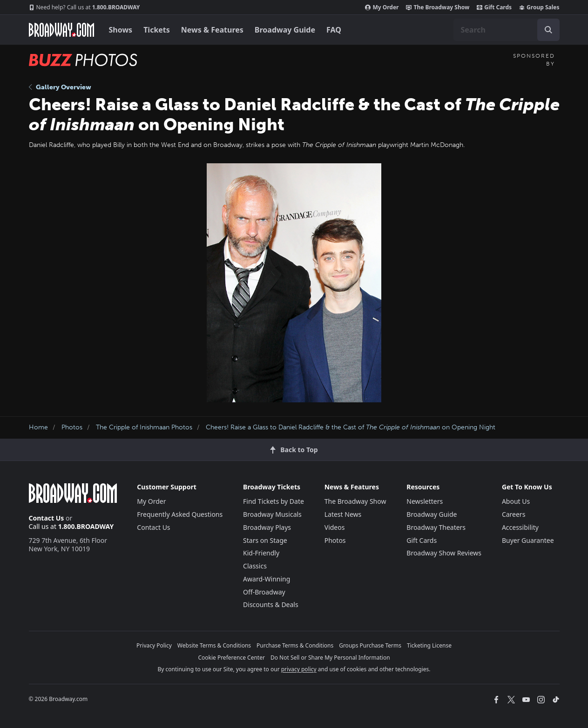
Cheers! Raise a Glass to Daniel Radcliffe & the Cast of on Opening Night (351, 427)
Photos (72, 427)
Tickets (157, 30)
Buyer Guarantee (528, 540)
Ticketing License (429, 645)
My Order (382, 7)
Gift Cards (494, 7)
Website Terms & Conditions (214, 645)
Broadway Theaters (436, 527)
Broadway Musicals (272, 514)
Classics (255, 566)
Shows (121, 30)
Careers (514, 514)
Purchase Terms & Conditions (295, 645)
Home (38, 427)
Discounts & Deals (271, 604)
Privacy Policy (154, 645)
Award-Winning (267, 579)
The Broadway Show (438, 7)
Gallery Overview (60, 87)
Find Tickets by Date (274, 501)
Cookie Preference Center (231, 658)
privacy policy (299, 669)
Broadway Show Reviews (444, 553)
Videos (335, 527)
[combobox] (507, 30)
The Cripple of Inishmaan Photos (144, 427)
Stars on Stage (265, 540)
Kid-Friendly (261, 553)
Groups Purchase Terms (370, 645)
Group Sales (539, 7)
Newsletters (425, 501)
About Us (516, 501)
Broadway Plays (267, 527)
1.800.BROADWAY (84, 7)
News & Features (212, 30)
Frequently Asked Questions (180, 514)
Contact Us (47, 518)
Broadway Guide (285, 30)
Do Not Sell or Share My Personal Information (330, 658)
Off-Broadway (264, 592)
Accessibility (520, 527)
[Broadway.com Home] (61, 30)
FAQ (334, 30)
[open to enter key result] (548, 30)
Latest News (343, 514)
